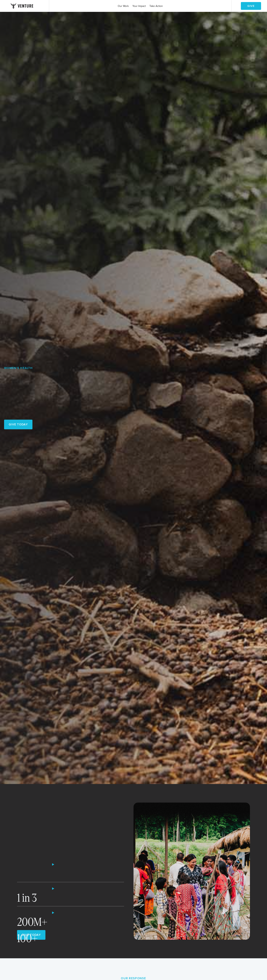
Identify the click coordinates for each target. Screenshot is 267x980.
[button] (123, 6)
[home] (22, 6)
